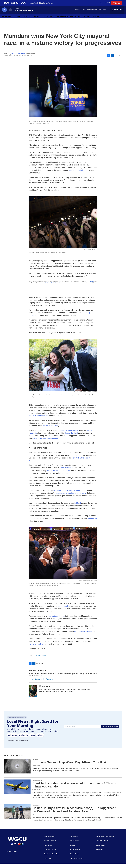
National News (41, 660)
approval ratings (67, 472)
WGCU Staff (36, 794)
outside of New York (50, 430)
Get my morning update (110, 731)
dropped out (93, 523)
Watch (27, 21)
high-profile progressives (68, 435)
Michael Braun (37, 819)
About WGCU (74, 841)
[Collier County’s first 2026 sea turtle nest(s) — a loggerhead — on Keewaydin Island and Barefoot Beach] (17, 816)
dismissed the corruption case (58, 475)
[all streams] (117, 14)
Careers (72, 850)
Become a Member (50, 845)
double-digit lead (71, 437)
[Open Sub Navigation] (13, 21)
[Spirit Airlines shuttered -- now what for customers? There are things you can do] (17, 791)
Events (73, 21)
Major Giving (48, 850)
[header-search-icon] (102, 5)
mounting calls (63, 611)
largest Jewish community (39, 420)
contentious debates (57, 621)
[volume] (10, 14)
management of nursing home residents (71, 498)
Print (120, 60)
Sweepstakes (48, 863)
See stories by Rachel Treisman (41, 683)
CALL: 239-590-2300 (76, 863)
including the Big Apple (83, 636)
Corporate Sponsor (50, 854)
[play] (4, 14)
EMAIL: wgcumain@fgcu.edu (105, 841)
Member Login (99, 21)
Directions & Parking (102, 845)
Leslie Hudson (37, 770)
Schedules (7, 21)
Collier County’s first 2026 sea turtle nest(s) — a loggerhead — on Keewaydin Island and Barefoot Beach (76, 814)
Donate (119, 5)
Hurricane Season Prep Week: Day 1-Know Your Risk (69, 767)
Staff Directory (74, 845)
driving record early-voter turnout (45, 443)
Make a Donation (49, 841)
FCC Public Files (75, 854)
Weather (35, 764)
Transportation (37, 785)
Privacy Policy (74, 858)
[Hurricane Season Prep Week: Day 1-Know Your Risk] (17, 770)
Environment (37, 809)
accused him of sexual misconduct (68, 495)
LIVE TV (108, 5)
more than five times (37, 648)
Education (48, 21)
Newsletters (62, 21)
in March (78, 507)
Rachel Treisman (18, 58)
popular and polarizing (77, 175)
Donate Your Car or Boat (52, 858)
